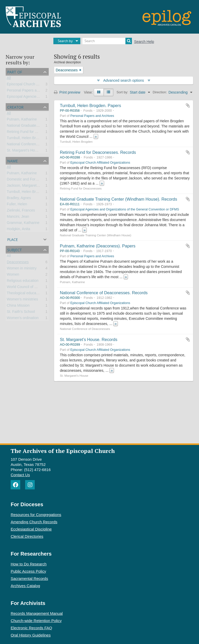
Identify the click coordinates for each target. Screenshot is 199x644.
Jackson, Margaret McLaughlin (31, 186)
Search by (65, 41)
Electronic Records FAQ (31, 628)
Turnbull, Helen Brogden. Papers (90, 105)
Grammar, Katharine (23, 224)
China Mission (18, 306)
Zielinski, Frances (21, 211)
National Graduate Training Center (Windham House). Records (119, 199)
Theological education (24, 294)
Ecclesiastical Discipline (31, 529)
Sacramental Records (29, 578)
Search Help (144, 42)
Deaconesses (18, 263)
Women (13, 275)
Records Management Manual (37, 613)
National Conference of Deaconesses (37, 145)
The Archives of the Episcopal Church (63, 451)
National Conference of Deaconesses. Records (104, 293)
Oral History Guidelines (31, 635)
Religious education (23, 282)
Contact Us (20, 475)
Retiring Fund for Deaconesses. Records (98, 152)
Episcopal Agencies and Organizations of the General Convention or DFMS (125, 209)
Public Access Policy (28, 571)
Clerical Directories (27, 536)
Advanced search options (124, 80)
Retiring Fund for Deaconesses (32, 133)
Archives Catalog (25, 586)
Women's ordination (23, 319)
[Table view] (108, 92)
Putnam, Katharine (22, 120)
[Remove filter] (80, 70)
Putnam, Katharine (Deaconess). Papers (98, 246)
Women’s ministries (22, 300)
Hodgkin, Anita (18, 230)
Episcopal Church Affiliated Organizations (40, 85)
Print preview (67, 92)
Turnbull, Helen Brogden (26, 139)
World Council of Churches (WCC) (34, 288)
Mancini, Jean (18, 217)
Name (13, 160)
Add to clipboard (188, 105)
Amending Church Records (34, 522)
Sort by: (122, 92)
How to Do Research (29, 564)
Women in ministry (22, 269)
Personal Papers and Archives (31, 91)
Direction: (160, 92)
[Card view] (99, 92)
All (9, 79)
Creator (15, 107)
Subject (15, 249)
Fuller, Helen (17, 205)
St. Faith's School (21, 313)
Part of (15, 71)
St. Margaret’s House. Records (89, 339)
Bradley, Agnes (19, 199)
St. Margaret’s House (24, 151)
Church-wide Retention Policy (36, 621)
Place (13, 239)
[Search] (107, 41)
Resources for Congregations (36, 515)
